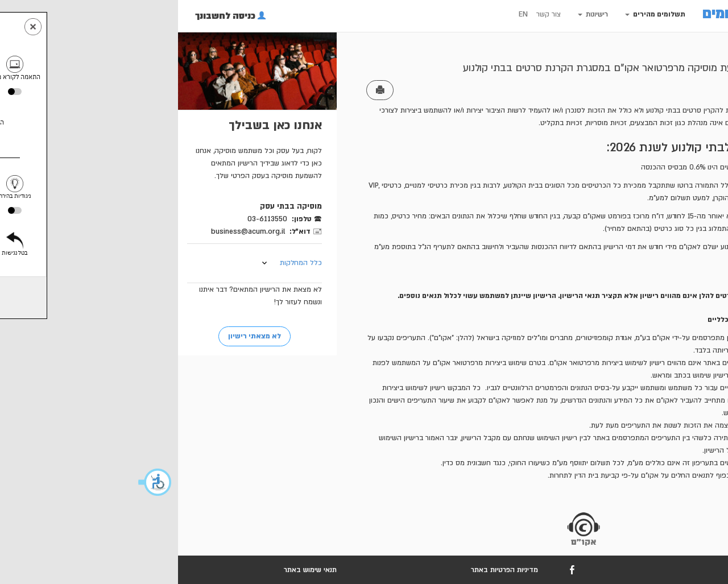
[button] (17, 482)
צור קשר (410, 14)
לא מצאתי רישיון (116, 336)
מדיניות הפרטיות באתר (366, 570)
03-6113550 (129, 219)
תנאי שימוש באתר (172, 570)
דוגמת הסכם (627, 277)
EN (385, 14)
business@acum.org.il (110, 231)
